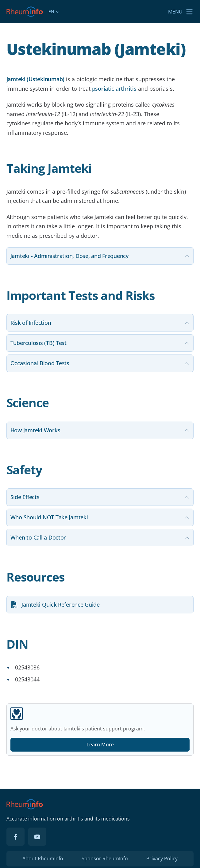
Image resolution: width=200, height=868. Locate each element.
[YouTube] (37, 837)
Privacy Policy (162, 859)
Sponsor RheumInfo (105, 859)
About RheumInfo (43, 859)
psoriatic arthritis (114, 89)
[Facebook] (15, 837)
